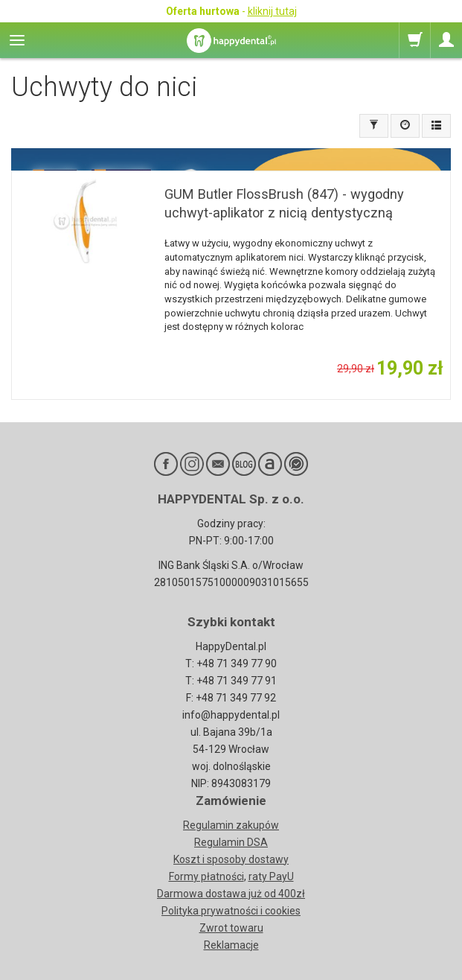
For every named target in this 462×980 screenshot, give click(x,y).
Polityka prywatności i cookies (231, 911)
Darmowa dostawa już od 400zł (231, 894)
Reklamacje (231, 945)
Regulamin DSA (231, 842)
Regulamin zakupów (231, 825)
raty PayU (271, 876)
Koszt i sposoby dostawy (231, 859)
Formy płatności (206, 876)
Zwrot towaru (231, 928)
